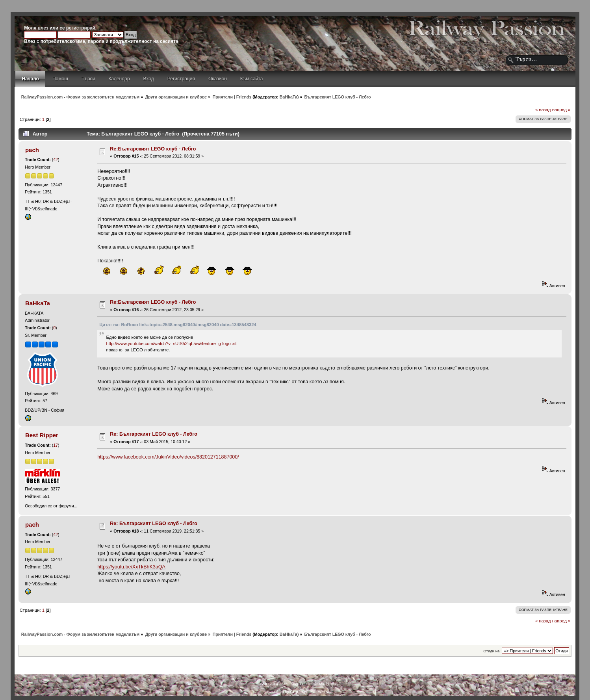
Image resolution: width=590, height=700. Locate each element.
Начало (30, 79)
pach (32, 150)
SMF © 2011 (293, 684)
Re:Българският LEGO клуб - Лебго (153, 149)
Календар (119, 79)
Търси (88, 79)
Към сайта (252, 79)
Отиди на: (492, 651)
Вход (149, 79)
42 (56, 160)
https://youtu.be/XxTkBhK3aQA (131, 567)
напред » (561, 110)
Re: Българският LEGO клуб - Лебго (153, 434)
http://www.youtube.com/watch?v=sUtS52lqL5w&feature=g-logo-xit (172, 344)
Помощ (60, 79)
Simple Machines (321, 684)
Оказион (218, 79)
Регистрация (181, 79)
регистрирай (81, 28)
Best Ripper (42, 435)
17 (56, 445)
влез (43, 28)
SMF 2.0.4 (269, 684)
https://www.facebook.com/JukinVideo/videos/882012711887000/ (168, 457)
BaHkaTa (289, 97)
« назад (543, 110)
